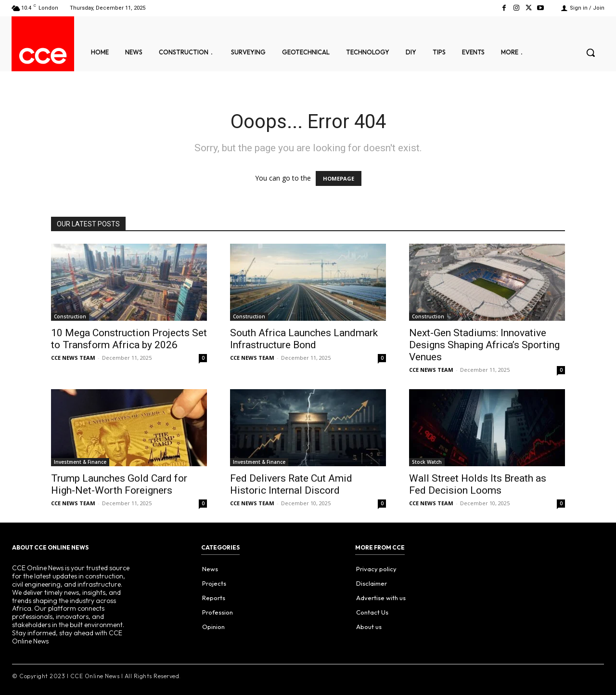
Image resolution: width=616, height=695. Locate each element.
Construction (70, 316)
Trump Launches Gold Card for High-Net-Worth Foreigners (119, 484)
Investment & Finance (80, 462)
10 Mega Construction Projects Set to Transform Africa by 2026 (129, 339)
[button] (590, 52)
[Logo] (43, 56)
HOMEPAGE (339, 178)
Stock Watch (427, 462)
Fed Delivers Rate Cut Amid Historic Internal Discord (291, 484)
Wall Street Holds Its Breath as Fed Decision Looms (478, 484)
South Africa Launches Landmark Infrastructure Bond (304, 339)
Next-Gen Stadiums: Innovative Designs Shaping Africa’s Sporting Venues (484, 345)
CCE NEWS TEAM (73, 358)
